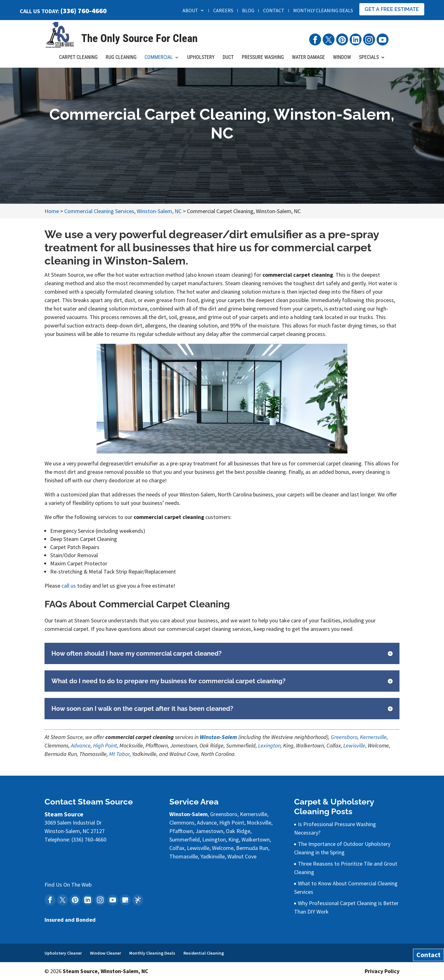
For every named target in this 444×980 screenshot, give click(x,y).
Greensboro (344, 737)
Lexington (269, 745)
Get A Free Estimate (392, 9)
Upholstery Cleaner (63, 953)
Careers (223, 11)
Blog (248, 11)
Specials (369, 61)
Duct (228, 61)
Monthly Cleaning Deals (323, 11)
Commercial (159, 61)
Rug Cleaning (121, 61)
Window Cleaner (106, 953)
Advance (81, 745)
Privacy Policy (382, 971)
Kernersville (373, 737)
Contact (274, 11)
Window (342, 61)
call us (69, 586)
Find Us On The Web (68, 885)
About (190, 11)
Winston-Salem (218, 737)
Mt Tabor (119, 754)
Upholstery (201, 61)
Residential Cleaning (204, 953)
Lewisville (354, 745)
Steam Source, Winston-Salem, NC (106, 971)
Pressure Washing (263, 61)
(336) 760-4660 (84, 11)
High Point (105, 745)
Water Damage (308, 61)
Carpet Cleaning (78, 61)
